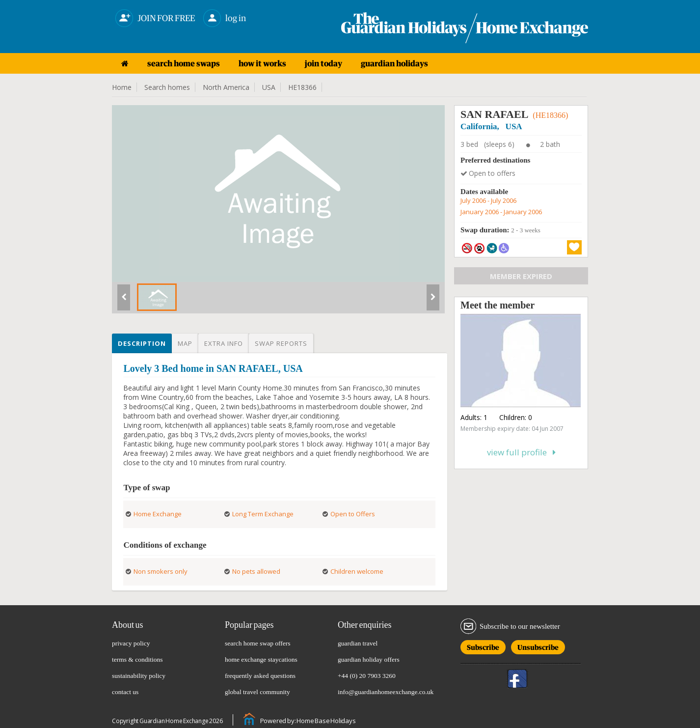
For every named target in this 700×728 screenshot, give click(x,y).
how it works (262, 63)
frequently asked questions (260, 676)
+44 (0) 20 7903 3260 (367, 676)
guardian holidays (394, 63)
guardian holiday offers (369, 659)
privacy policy (131, 643)
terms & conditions (137, 659)
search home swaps (184, 63)
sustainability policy (139, 676)
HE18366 (302, 87)
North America (226, 87)
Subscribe (483, 646)
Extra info (224, 343)
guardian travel (358, 643)
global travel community (257, 692)
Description (142, 343)
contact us (125, 692)
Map (185, 343)
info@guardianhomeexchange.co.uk (386, 692)
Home (122, 87)
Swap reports (281, 343)
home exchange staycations (261, 659)
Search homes (167, 87)
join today (323, 63)
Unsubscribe (538, 646)
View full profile (521, 452)
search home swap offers (258, 643)
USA (269, 87)
